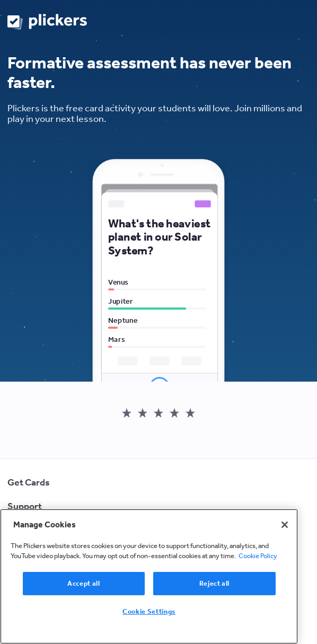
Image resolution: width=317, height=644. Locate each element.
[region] (149, 576)
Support (25, 506)
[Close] (285, 525)
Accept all (84, 583)
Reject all (215, 583)
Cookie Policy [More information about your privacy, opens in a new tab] (258, 556)
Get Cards (29, 482)
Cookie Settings (149, 611)
